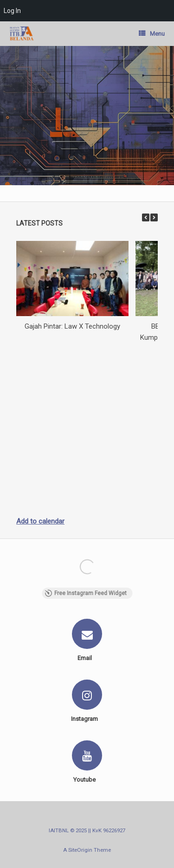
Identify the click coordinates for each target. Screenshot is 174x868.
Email (87, 658)
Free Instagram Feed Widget (86, 593)
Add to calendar (40, 521)
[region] (87, 116)
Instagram (87, 719)
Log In (12, 11)
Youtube (87, 780)
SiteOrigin (80, 850)
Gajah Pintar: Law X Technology (72, 326)
